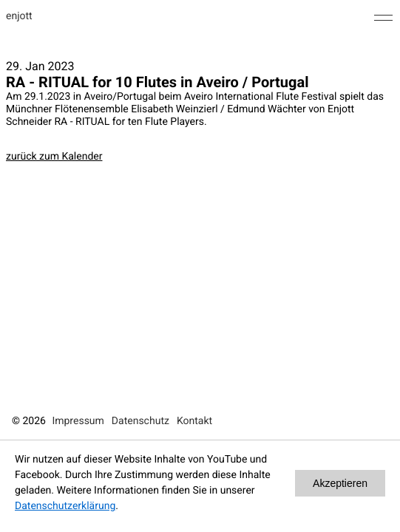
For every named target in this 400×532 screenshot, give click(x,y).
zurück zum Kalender (54, 157)
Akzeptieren (340, 483)
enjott (19, 16)
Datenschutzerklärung (65, 506)
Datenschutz (140, 421)
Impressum (78, 421)
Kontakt (194, 421)
